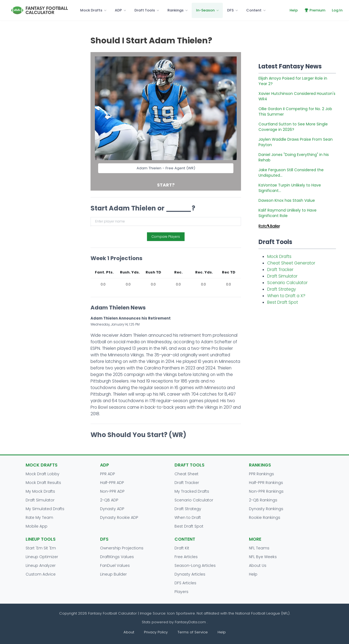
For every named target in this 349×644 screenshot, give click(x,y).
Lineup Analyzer (41, 565)
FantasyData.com (191, 622)
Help (294, 10)
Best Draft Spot (283, 302)
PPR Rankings (261, 474)
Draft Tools (145, 10)
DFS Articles (185, 583)
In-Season (205, 10)
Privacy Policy (156, 632)
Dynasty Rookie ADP (119, 517)
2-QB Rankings (263, 500)
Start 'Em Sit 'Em (41, 548)
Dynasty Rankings (266, 509)
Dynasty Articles (190, 574)
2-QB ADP (109, 500)
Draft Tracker (280, 270)
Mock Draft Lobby (43, 474)
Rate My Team (39, 517)
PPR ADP (108, 474)
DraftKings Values (117, 557)
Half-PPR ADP (112, 483)
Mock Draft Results (43, 483)
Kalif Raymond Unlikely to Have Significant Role (288, 213)
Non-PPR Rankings (266, 491)
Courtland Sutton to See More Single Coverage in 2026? (293, 127)
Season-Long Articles (195, 565)
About (129, 632)
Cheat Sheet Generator (291, 263)
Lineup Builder (113, 574)
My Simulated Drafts (45, 509)
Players (181, 592)
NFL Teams (259, 548)
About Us (258, 565)
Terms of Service (193, 632)
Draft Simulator (282, 276)
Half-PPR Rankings (266, 483)
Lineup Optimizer (42, 557)
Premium (315, 10)
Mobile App (37, 526)
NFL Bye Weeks (263, 557)
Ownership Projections (122, 548)
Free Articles (186, 557)
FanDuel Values (115, 565)
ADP (118, 10)
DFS (230, 10)
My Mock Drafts (40, 491)
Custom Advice (41, 574)
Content (254, 10)
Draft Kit (182, 548)
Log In (337, 10)
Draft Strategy (282, 289)
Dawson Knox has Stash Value (287, 200)
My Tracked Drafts (192, 491)
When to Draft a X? (286, 296)
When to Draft (188, 517)
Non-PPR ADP (112, 491)
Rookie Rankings (265, 517)
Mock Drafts (91, 10)
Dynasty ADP (112, 509)
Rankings (175, 10)
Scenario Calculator (287, 283)
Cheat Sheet (186, 474)
